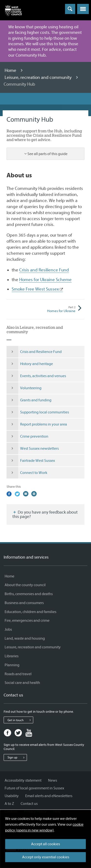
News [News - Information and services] (53, 780)
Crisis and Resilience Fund (44, 270)
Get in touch (20, 720)
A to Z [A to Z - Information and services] (9, 804)
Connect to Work (27, 473)
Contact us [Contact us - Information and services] (29, 804)
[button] (83, 9)
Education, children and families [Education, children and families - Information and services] (30, 612)
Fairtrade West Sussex (31, 461)
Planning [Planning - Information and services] (12, 665)
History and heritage (30, 364)
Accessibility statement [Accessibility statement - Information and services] (23, 780)
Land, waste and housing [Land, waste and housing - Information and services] (25, 638)
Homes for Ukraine (61, 309)
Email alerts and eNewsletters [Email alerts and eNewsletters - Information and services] (49, 796)
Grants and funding (29, 400)
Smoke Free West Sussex (35, 289)
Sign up (17, 757)
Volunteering (24, 388)
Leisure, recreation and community (39, 77)
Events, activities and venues (36, 376)
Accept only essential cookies (46, 857)
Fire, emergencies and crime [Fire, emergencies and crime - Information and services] (27, 621)
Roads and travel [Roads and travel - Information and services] (18, 674)
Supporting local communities (38, 412)
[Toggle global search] (70, 9)
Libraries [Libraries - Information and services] (12, 656)
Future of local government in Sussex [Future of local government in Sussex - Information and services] (34, 788)
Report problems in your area (37, 424)
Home (11, 70)
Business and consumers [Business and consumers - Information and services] (24, 603)
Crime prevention (27, 436)
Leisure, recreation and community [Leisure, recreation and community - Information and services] (33, 647)
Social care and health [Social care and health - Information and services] (22, 683)
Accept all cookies (45, 844)
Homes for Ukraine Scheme (45, 280)
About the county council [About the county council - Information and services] (25, 585)
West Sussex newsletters (33, 449)
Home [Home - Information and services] (9, 576)
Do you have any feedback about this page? (45, 514)
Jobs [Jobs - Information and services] (8, 629)
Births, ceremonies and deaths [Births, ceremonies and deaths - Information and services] (29, 594)
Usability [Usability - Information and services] (12, 796)
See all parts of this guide (47, 154)
